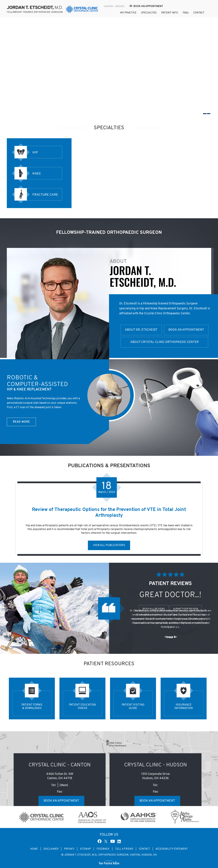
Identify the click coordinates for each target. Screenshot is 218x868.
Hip (35, 153)
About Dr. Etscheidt (141, 330)
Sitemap (85, 849)
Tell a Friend (124, 849)
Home (110, 13)
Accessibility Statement (172, 849)
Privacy (69, 849)
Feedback (103, 849)
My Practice (128, 13)
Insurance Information (184, 707)
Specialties (149, 13)
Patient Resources (109, 664)
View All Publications (109, 545)
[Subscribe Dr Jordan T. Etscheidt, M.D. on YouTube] (113, 841)
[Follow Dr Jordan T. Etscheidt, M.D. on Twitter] (106, 841)
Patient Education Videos (82, 707)
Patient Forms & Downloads (32, 707)
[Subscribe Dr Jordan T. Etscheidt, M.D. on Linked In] (119, 841)
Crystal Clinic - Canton (60, 765)
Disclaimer (51, 849)
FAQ (186, 13)
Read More (21, 422)
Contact (199, 13)
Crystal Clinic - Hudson (155, 765)
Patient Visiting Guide (133, 707)
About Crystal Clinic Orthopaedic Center (164, 342)
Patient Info (170, 13)
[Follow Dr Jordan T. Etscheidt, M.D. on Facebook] (100, 841)
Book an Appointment (148, 6)
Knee (37, 174)
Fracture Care (45, 195)
